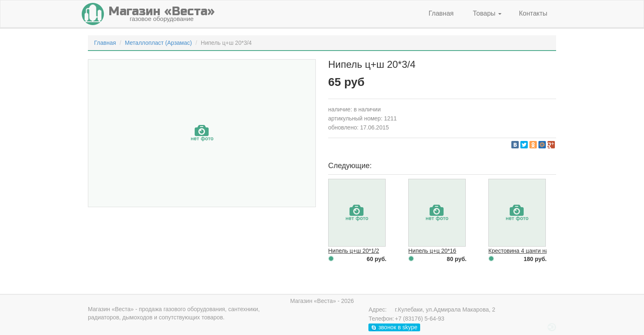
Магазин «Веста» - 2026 (322, 301)
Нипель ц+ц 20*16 (432, 251)
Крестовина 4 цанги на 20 (522, 251)
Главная (441, 13)
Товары (487, 13)
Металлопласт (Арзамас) (158, 43)
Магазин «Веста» (111, 309)
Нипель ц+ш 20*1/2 (354, 251)
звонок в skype (394, 327)
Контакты (533, 13)
